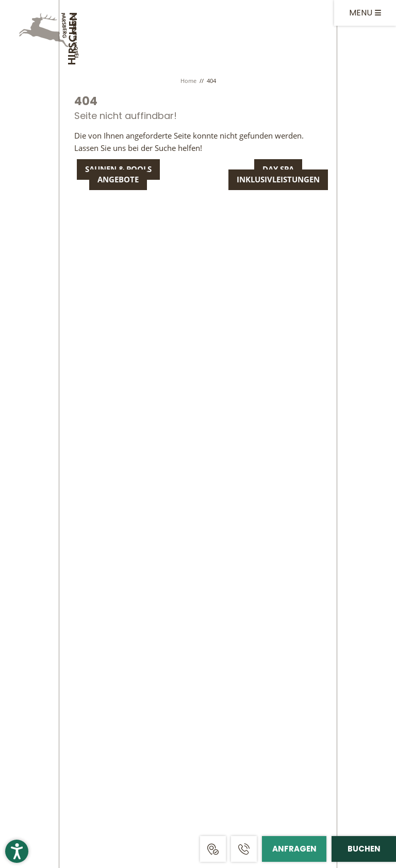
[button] (17, 851)
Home (189, 81)
